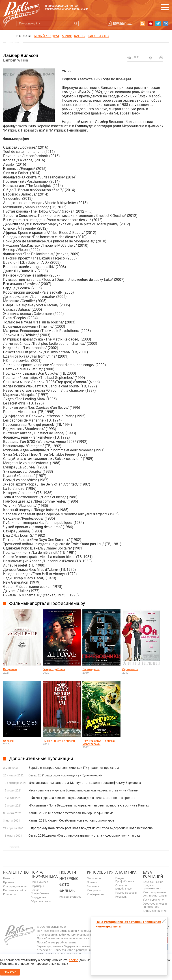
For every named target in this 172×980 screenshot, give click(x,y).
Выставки (93, 886)
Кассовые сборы (126, 893)
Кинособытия (100, 872)
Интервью (69, 879)
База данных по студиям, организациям (153, 885)
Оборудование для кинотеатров (155, 905)
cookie (73, 960)
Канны (80, 36)
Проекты (9, 882)
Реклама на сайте (15, 890)
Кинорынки (94, 890)
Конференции (96, 894)
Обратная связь (41, 901)
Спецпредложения (15, 886)
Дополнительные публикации (41, 758)
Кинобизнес (98, 36)
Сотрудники (38, 897)
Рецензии (121, 897)
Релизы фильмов (70, 897)
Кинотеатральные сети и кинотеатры (155, 894)
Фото (64, 885)
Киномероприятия (155, 911)
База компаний (153, 874)
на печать (150, 58)
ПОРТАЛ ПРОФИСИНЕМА (44, 874)
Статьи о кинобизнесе (123, 887)
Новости (9, 878)
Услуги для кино (153, 900)
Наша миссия (39, 882)
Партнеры (37, 886)
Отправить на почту (161, 57)
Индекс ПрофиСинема (125, 880)
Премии (92, 882)
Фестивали (94, 878)
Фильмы (67, 891)
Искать (76, 23)
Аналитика (126, 872)
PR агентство (16, 872)
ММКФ (67, 36)
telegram (158, 23)
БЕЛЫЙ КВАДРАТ (47, 36)
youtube (150, 23)
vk (166, 23)
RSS (142, 23)
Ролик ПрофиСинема (40, 892)
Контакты (9, 894)
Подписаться (123, 23)
